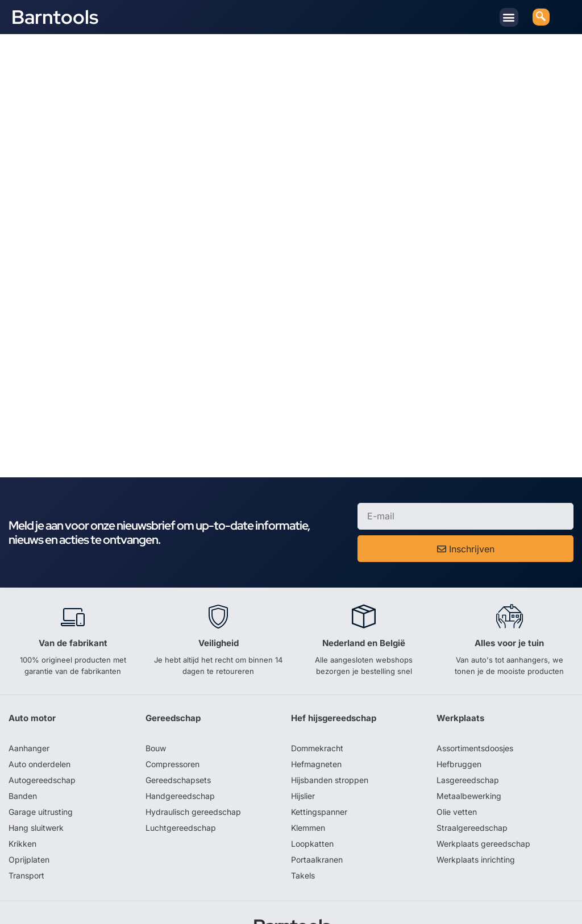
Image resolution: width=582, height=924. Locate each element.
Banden (23, 761)
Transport (26, 840)
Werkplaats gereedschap (483, 808)
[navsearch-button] (541, 17)
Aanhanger (29, 713)
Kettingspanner (319, 777)
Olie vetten (457, 777)
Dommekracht (317, 713)
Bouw (156, 713)
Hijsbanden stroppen (330, 745)
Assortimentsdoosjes (475, 713)
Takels (303, 840)
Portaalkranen (317, 824)
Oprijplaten (29, 824)
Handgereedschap (180, 761)
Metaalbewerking (469, 761)
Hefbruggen (459, 729)
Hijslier (303, 761)
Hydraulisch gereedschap (193, 777)
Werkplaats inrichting (476, 824)
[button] (509, 17)
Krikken (22, 808)
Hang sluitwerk (36, 792)
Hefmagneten (316, 729)
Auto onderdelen (40, 729)
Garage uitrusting (41, 777)
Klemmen (308, 792)
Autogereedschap (42, 745)
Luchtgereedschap (181, 792)
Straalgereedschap (472, 792)
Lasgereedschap (468, 745)
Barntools (55, 17)
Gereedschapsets (178, 745)
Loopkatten (312, 808)
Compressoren (172, 729)
